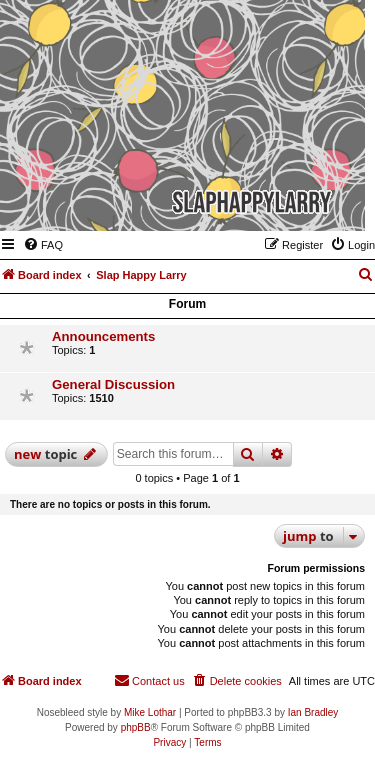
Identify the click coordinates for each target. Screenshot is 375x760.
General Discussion (113, 384)
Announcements (103, 336)
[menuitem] (43, 245)
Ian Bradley (313, 712)
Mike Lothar (150, 712)
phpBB (136, 727)
